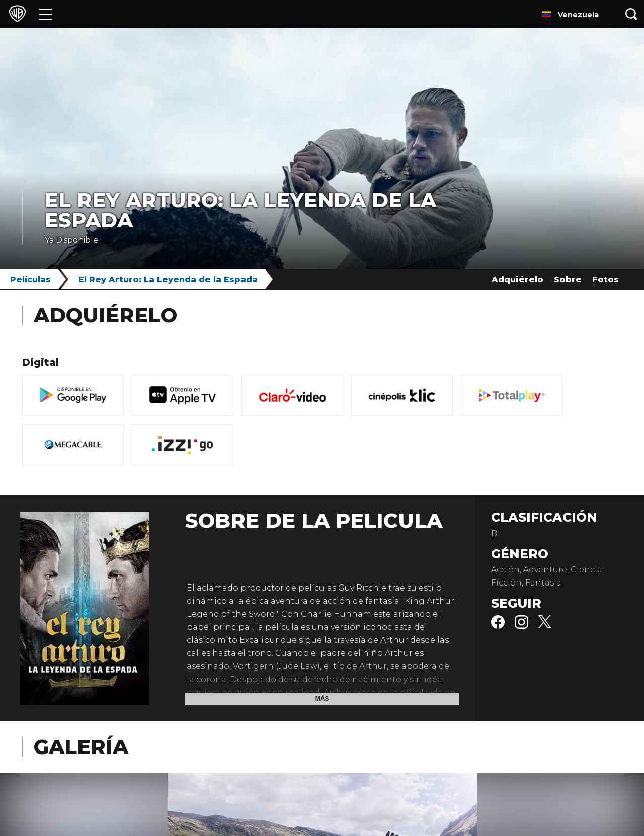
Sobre (568, 279)
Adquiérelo (517, 279)
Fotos (606, 279)
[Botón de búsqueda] (631, 14)
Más (322, 699)
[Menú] (46, 14)
